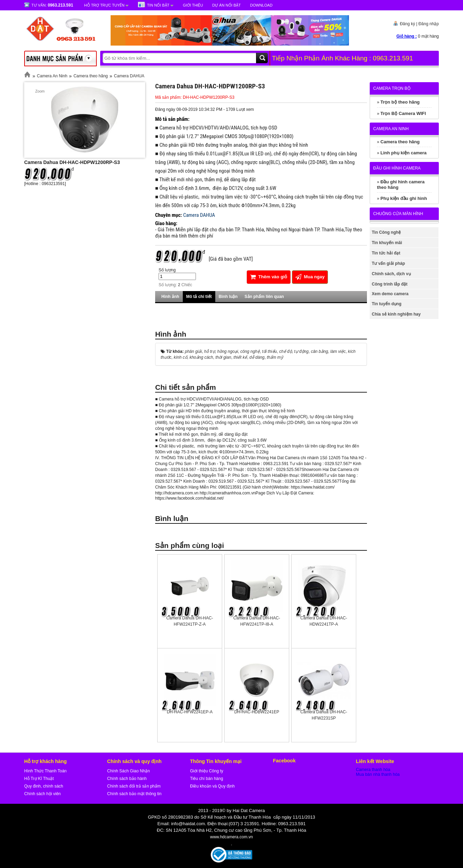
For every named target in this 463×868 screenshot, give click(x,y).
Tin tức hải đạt (386, 253)
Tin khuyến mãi (387, 243)
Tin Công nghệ (386, 232)
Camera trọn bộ (392, 88)
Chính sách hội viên (42, 794)
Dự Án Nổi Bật (226, 5)
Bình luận (228, 297)
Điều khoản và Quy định (212, 786)
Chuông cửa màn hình (398, 214)
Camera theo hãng (91, 76)
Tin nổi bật (158, 5)
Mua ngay (310, 277)
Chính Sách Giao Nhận (129, 771)
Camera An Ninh (52, 76)
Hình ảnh (170, 297)
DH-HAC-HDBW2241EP (257, 712)
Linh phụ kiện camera (403, 153)
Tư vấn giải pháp (388, 263)
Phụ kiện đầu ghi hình (404, 198)
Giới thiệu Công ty (207, 771)
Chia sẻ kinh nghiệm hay (396, 314)
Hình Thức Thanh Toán (45, 771)
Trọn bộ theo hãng (400, 102)
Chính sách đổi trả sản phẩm (134, 786)
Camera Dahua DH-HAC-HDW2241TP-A (324, 621)
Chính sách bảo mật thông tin (134, 794)
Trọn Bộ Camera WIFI (403, 113)
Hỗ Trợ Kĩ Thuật (39, 779)
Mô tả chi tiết (199, 297)
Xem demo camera (390, 294)
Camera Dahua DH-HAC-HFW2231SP (324, 715)
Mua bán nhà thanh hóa (378, 774)
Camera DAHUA (129, 76)
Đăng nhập (429, 24)
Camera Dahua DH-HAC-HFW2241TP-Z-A (190, 621)
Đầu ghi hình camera (397, 168)
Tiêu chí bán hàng (207, 779)
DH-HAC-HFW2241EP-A (190, 712)
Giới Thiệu (193, 5)
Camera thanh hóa (373, 770)
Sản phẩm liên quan (264, 297)
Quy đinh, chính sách (44, 786)
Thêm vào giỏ (269, 277)
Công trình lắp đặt (390, 284)
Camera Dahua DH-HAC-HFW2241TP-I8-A (257, 621)
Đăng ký (407, 24)
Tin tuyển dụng (387, 304)
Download (261, 5)
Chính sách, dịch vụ (391, 274)
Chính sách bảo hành (127, 779)
